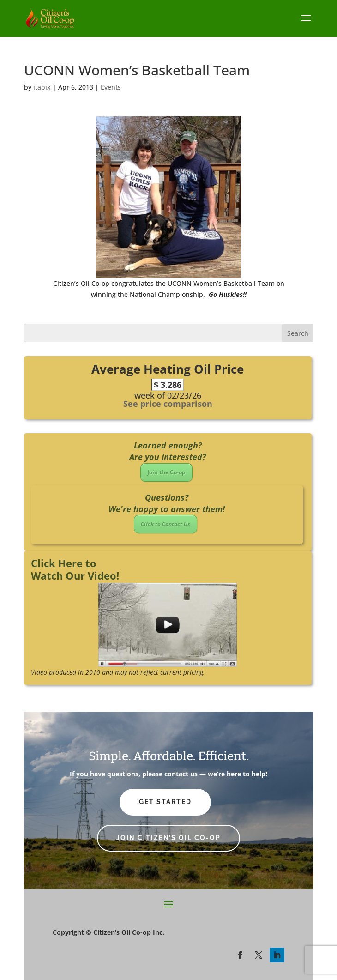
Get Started (165, 802)
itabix (42, 87)
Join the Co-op (166, 472)
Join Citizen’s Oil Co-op (168, 838)
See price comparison (168, 404)
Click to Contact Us (165, 524)
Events (111, 87)
